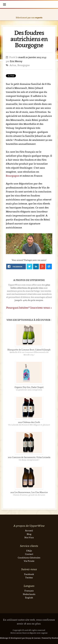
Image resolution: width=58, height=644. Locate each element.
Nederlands (29, 594)
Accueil (29, 530)
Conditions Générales (29, 558)
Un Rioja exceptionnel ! (29, 460)
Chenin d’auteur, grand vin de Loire (29, 495)
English (29, 598)
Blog (29, 534)
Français (29, 591)
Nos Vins (29, 537)
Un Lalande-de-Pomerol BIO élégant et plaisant (29, 425)
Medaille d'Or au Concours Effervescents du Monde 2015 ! (29, 353)
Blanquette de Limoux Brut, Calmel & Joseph (29, 350)
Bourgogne (13, 176)
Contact (29, 554)
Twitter (29, 578)
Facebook (29, 574)
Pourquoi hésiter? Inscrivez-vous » (29, 308)
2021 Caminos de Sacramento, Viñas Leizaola (29, 457)
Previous (3, 15)
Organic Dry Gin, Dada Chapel (29, 387)
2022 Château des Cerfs (29, 422)
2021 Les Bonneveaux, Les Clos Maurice (29, 492)
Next (55, 15)
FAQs (29, 551)
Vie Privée (29, 561)
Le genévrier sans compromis (29, 390)
